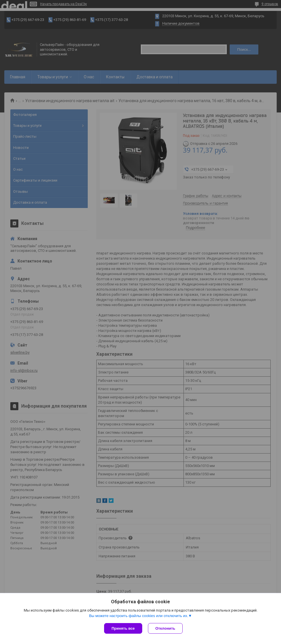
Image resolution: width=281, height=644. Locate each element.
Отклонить (165, 628)
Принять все (123, 628)
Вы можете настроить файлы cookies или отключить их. (138, 616)
